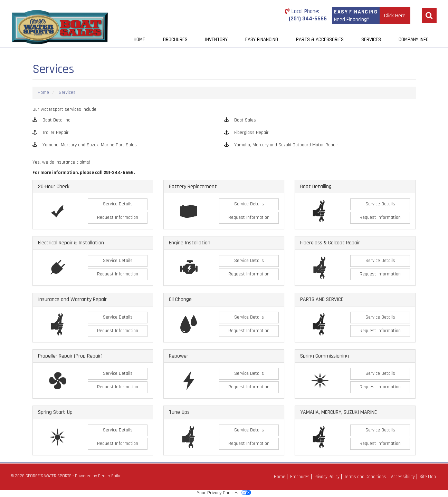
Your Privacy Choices (224, 493)
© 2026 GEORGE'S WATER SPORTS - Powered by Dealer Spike (66, 476)
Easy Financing (262, 39)
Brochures (175, 39)
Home (139, 39)
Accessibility (403, 477)
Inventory (216, 39)
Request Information (118, 217)
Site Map (428, 477)
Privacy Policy (327, 477)
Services (371, 39)
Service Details (118, 204)
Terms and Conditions (365, 477)
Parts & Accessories (320, 39)
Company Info (414, 39)
